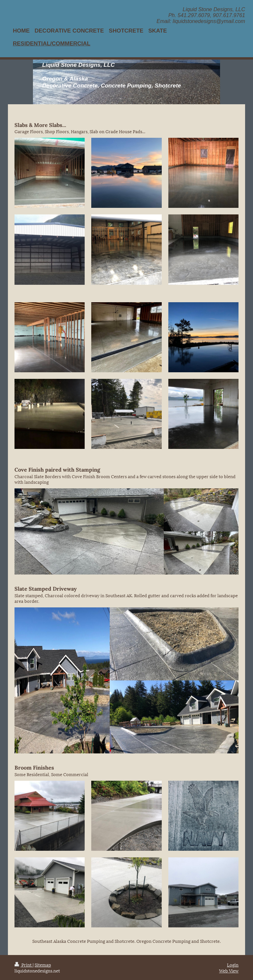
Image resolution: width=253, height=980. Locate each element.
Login (233, 965)
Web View (229, 970)
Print (24, 965)
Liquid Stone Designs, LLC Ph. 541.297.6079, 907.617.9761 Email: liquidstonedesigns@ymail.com (201, 15)
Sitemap (43, 965)
